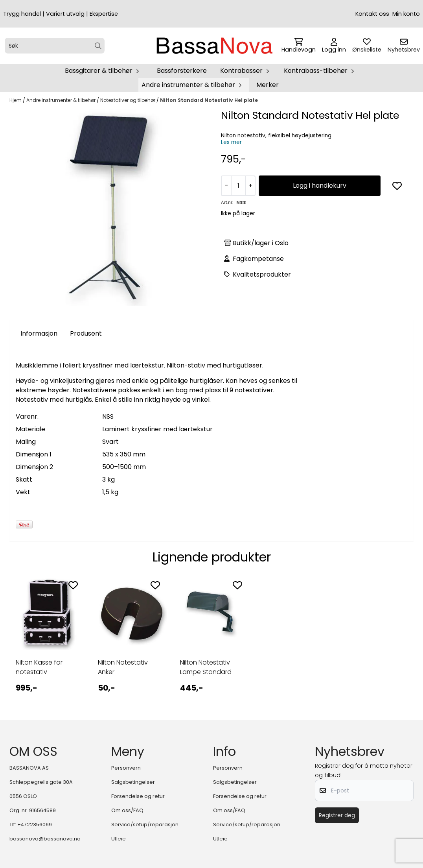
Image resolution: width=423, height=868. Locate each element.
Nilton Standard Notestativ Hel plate (209, 100)
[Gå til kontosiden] (334, 46)
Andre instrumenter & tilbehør (62, 100)
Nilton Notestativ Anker (123, 667)
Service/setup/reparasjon (145, 825)
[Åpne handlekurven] (299, 46)
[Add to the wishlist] (73, 585)
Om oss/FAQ (127, 810)
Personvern (126, 768)
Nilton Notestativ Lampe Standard (206, 667)
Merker (268, 85)
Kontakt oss (372, 14)
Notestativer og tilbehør (128, 100)
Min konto (406, 14)
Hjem (16, 100)
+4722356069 (35, 825)
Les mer (231, 142)
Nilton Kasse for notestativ (39, 667)
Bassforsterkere (182, 71)
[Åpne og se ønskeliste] (367, 46)
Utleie (119, 839)
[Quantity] (238, 186)
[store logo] (214, 46)
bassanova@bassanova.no (45, 839)
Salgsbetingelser (133, 782)
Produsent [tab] (86, 333)
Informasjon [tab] (39, 333)
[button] (397, 186)
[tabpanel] (47, 640)
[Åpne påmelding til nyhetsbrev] (404, 46)
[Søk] (55, 46)
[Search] (98, 46)
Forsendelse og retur (138, 796)
